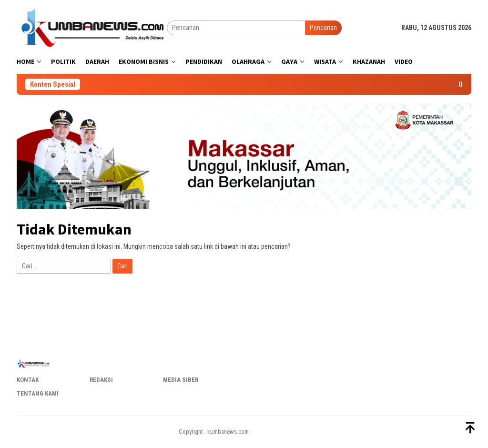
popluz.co (87, 324)
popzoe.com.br (32, 324)
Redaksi (101, 380)
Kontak (28, 380)
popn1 (288, 432)
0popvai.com (62, 324)
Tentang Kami (38, 393)
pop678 (273, 432)
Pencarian (323, 28)
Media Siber (181, 380)
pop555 (257, 432)
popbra (303, 432)
